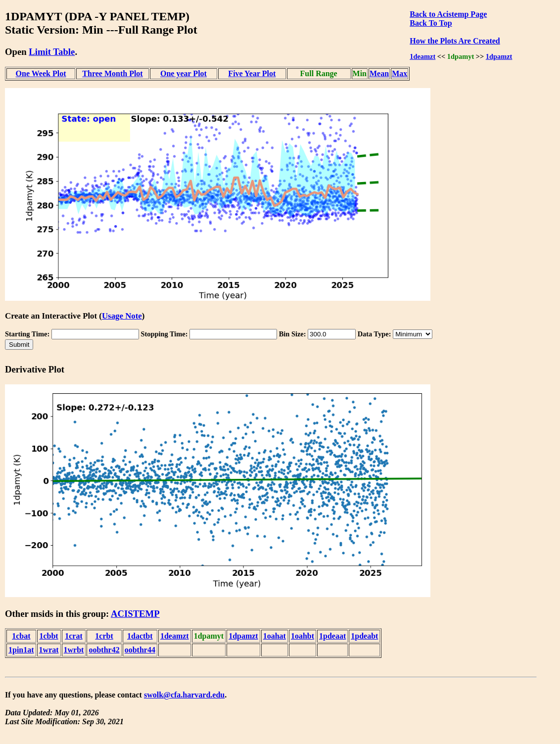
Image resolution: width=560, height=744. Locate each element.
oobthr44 (140, 650)
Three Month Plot (112, 73)
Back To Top (431, 23)
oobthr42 (104, 650)
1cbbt (48, 636)
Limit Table (52, 52)
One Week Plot (41, 73)
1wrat (49, 650)
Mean (379, 73)
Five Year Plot (252, 73)
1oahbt (303, 636)
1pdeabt (364, 636)
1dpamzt (499, 56)
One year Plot (184, 73)
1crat (74, 636)
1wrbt (74, 650)
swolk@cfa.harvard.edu (184, 695)
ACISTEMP (135, 614)
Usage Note (122, 316)
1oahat (275, 636)
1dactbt (140, 636)
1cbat (21, 636)
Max (399, 73)
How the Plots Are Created (455, 41)
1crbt (104, 636)
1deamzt (422, 56)
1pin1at (21, 650)
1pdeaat (332, 636)
